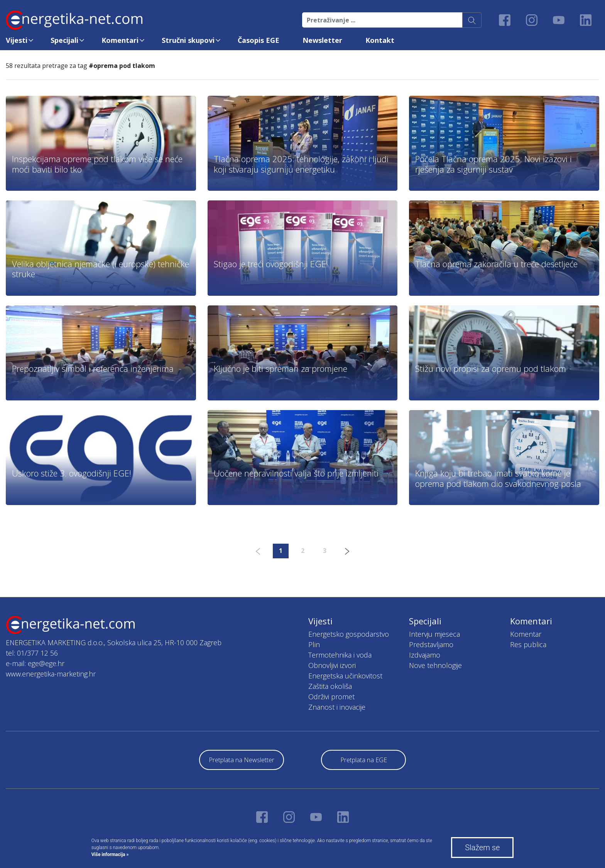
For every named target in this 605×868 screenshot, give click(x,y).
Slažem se (482, 848)
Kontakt (380, 40)
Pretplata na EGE (364, 760)
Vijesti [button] (17, 40)
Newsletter (322, 40)
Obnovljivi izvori (332, 665)
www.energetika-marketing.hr (51, 674)
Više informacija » (110, 854)
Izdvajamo (425, 655)
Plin (314, 644)
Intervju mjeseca (434, 634)
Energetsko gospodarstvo (349, 634)
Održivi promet (331, 697)
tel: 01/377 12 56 (32, 653)
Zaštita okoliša (330, 686)
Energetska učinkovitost (345, 676)
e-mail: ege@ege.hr (35, 663)
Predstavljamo (431, 644)
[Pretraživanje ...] (382, 20)
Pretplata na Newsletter (242, 760)
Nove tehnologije (435, 665)
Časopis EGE (259, 40)
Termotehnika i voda (340, 655)
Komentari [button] (120, 40)
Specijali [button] (64, 40)
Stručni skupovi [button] (188, 40)
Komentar (526, 634)
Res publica (528, 644)
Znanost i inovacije (337, 707)
